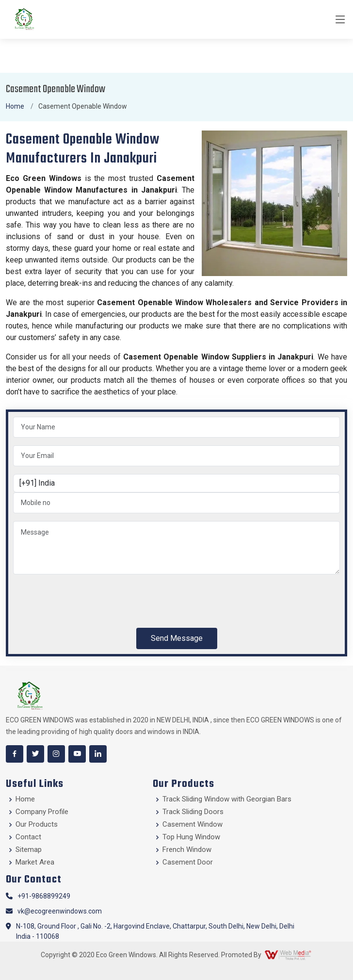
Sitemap (29, 850)
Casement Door (188, 862)
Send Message (177, 638)
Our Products (37, 825)
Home (15, 106)
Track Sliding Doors (193, 812)
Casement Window (193, 825)
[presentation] (87, 601)
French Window (187, 850)
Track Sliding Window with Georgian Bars (227, 799)
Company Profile (42, 812)
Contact (28, 837)
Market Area (35, 862)
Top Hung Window (191, 837)
